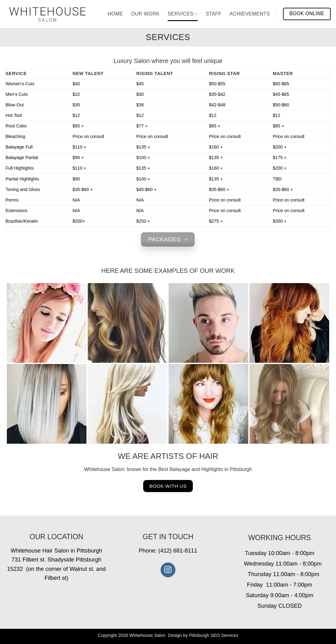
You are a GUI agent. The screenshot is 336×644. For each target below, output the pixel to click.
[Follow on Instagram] (168, 570)
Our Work (145, 14)
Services (183, 14)
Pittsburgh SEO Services (214, 635)
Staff (213, 14)
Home (115, 14)
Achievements (250, 14)
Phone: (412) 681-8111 (168, 551)
